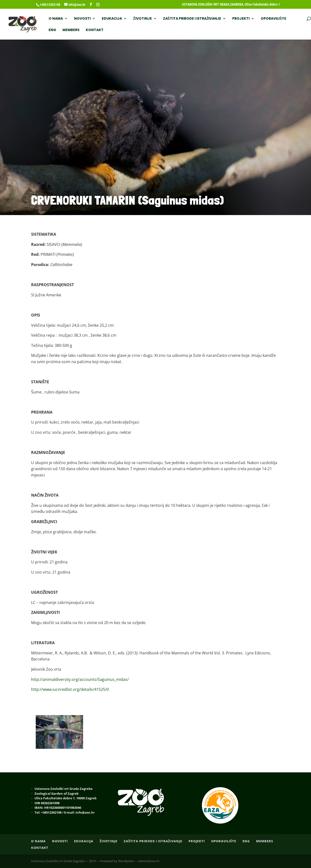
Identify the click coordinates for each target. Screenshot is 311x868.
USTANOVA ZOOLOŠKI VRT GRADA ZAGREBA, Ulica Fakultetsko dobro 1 (231, 4)
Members (71, 30)
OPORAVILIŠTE (273, 19)
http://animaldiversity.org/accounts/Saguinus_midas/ (80, 679)
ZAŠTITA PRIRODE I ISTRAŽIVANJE (192, 19)
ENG (52, 30)
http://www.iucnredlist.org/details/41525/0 (70, 689)
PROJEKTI (241, 19)
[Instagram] (98, 5)
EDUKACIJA (112, 19)
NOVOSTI (82, 19)
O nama (56, 19)
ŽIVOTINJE (143, 19)
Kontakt (95, 30)
